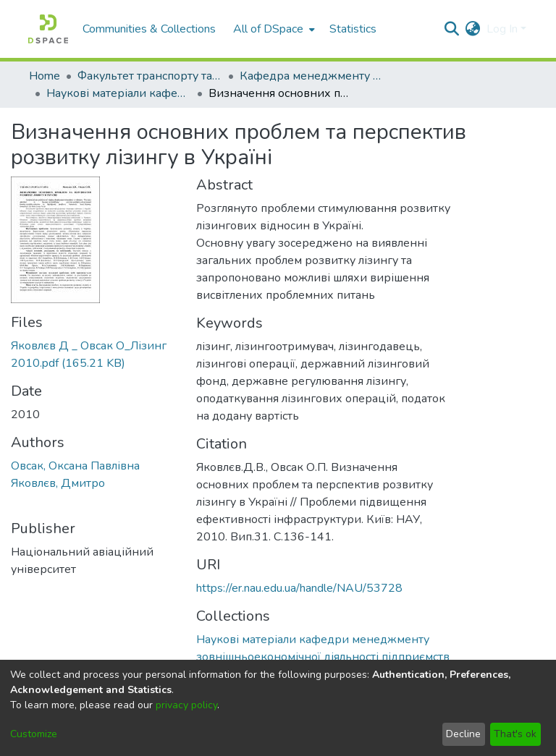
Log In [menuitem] (502, 29)
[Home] (48, 29)
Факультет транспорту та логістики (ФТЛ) (150, 76)
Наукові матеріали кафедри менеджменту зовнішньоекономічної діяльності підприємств (119, 93)
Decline (463, 734)
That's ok (515, 734)
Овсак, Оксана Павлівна (75, 466)
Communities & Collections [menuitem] (149, 29)
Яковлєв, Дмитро (58, 483)
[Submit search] (452, 29)
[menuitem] (273, 29)
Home (45, 76)
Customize (34, 734)
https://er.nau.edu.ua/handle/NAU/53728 (299, 588)
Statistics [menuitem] (353, 29)
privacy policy (186, 705)
